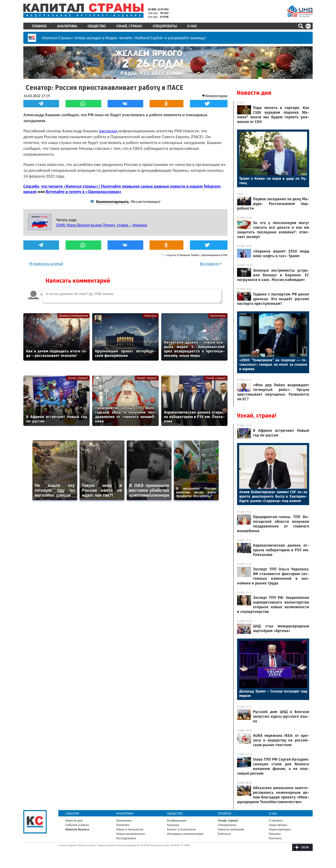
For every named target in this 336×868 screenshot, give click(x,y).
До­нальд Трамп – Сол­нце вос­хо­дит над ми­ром (273, 693)
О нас (192, 26)
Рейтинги (224, 834)
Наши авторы (278, 825)
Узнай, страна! (129, 26)
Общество (97, 26)
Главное (39, 26)
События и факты (77, 825)
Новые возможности (130, 834)
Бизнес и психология (74, 310)
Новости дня (254, 93)
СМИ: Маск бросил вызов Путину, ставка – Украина (101, 219)
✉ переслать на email (46, 258)
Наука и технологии (130, 829)
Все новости (210, 258)
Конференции (177, 821)
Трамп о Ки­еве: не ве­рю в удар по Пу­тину (273, 181)
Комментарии (216, 96)
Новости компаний (231, 829)
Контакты (275, 838)
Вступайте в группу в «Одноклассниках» (84, 185)
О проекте (276, 821)
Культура (151, 310)
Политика (123, 825)
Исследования (126, 838)
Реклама (275, 834)
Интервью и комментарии (185, 834)
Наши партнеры (280, 829)
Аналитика (67, 26)
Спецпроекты (165, 26)
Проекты (225, 814)
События (72, 814)
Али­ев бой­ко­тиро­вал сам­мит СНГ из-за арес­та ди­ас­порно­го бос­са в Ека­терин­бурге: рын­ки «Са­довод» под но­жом (273, 496)
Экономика (218, 310)
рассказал (109, 131)
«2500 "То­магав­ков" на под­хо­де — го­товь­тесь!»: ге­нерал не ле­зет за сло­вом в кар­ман (273, 364)
